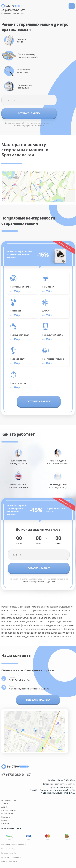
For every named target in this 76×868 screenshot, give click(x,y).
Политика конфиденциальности (14, 844)
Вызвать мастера (38, 700)
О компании (7, 814)
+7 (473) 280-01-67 (13, 10)
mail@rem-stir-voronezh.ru (62, 784)
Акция (4, 807)
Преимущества (9, 800)
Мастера (6, 817)
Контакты (6, 824)
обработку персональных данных (30, 126)
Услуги (5, 804)
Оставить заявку (29, 113)
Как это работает (9, 810)
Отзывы (5, 820)
